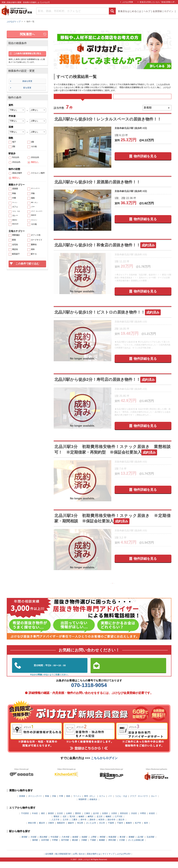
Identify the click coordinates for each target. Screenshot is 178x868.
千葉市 (120, 829)
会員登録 (157, 11)
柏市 (146, 829)
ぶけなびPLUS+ (123, 860)
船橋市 (129, 829)
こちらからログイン (104, 764)
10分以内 (35, 157)
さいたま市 (91, 829)
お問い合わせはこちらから (128, 672)
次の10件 (122, 589)
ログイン (169, 11)
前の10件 (103, 589)
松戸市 (138, 829)
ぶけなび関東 (128, 2)
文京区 (60, 820)
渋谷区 (134, 820)
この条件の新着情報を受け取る (27, 53)
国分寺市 (111, 826)
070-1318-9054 (89, 692)
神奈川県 (32, 829)
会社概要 (49, 860)
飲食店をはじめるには (130, 11)
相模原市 (61, 829)
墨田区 (78, 820)
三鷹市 (74, 826)
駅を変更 (27, 88)
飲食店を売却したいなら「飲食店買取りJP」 (158, 2)
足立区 (100, 823)
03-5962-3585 (50, 672)
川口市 (102, 829)
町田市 (102, 826)
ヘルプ (147, 11)
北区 (65, 823)
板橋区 (82, 823)
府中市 (83, 826)
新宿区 (51, 820)
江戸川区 (119, 823)
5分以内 (16, 157)
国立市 (122, 826)
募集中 (142, 99)
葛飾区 (109, 823)
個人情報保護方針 (63, 860)
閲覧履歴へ (27, 34)
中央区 (35, 820)
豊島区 (56, 823)
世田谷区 (124, 820)
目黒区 (105, 820)
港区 (43, 820)
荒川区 (72, 823)
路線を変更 (27, 81)
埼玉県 (80, 829)
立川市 (66, 826)
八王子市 (55, 826)
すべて (83, 99)
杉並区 (152, 820)
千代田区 (25, 820)
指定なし (35, 162)
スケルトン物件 (38, 173)
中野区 (143, 820)
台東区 (69, 820)
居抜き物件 (17, 173)
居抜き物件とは (94, 860)
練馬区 (91, 823)
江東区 (87, 820)
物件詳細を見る (145, 161)
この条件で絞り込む (27, 264)
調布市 (93, 826)
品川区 (96, 820)
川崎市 (51, 829)
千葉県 (111, 829)
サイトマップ (109, 860)
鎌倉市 (71, 829)
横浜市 (42, 829)
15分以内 (16, 162)
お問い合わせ (79, 860)
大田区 (114, 820)
